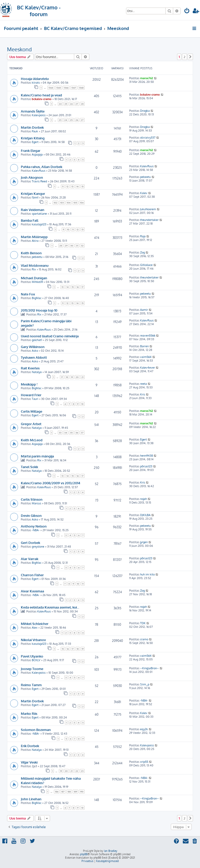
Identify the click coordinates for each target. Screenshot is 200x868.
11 (63, 186)
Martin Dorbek (32, 127)
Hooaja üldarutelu (35, 79)
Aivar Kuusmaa (32, 591)
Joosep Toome (32, 669)
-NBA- (36, 530)
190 (82, 792)
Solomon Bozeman (36, 730)
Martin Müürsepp (34, 237)
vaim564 (146, 357)
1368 (81, 88)
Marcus (36, 503)
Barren (144, 346)
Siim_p (145, 684)
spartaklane (39, 214)
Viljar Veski (29, 762)
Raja (143, 236)
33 (60, 433)
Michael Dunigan (34, 278)
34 (66, 433)
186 (57, 792)
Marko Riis (29, 713)
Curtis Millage (32, 411)
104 (69, 203)
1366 (66, 88)
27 (77, 104)
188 (69, 792)
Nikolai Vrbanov (33, 640)
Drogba (145, 111)
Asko (35, 351)
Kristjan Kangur (33, 193)
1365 (59, 88)
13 (72, 186)
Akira (35, 241)
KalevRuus (39, 171)
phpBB (84, 854)
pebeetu (145, 177)
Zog (142, 252)
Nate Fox (28, 294)
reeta (143, 384)
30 (72, 246)
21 (83, 377)
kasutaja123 (39, 224)
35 (71, 433)
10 (68, 229)
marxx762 (147, 78)
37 (82, 433)
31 (77, 246)
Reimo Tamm (31, 685)
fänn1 (35, 197)
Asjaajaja (37, 154)
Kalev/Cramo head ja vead (41, 95)
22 (77, 771)
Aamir (144, 310)
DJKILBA (145, 515)
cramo (144, 639)
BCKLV (36, 660)
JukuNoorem (148, 209)
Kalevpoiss (39, 115)
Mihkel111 (37, 282)
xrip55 (144, 762)
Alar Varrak (30, 559)
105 (75, 203)
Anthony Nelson (34, 526)
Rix (34, 269)
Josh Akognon (32, 177)
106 (82, 203)
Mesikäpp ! (29, 384)
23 (60, 120)
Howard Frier (31, 395)
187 (63, 792)
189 (75, 792)
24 (60, 104)
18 (67, 377)
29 (66, 246)
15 (83, 186)
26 (71, 104)
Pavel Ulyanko (32, 656)
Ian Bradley (111, 851)
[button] (190, 57)
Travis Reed (39, 181)
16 (78, 287)
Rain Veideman (33, 210)
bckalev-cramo (42, 99)
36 (77, 433)
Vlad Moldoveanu (35, 265)
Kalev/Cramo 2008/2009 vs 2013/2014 (51, 483)
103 (62, 203)
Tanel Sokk (29, 467)
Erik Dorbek (30, 746)
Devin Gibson (31, 515)
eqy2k (144, 729)
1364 (51, 88)
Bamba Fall (30, 220)
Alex (35, 628)
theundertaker (149, 220)
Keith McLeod (32, 440)
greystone (38, 547)
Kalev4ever (148, 368)
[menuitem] (187, 11)
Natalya (37, 372)
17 (83, 287)
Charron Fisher (32, 575)
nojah (143, 499)
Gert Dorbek (30, 542)
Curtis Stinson (32, 499)
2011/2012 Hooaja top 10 (39, 310)
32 (82, 246)
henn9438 (146, 456)
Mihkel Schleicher (35, 624)
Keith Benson (31, 253)
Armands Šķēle (33, 111)
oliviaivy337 (148, 138)
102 (55, 203)
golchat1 (37, 340)
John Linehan (31, 799)
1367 (74, 88)
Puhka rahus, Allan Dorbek (42, 167)
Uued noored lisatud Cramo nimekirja (50, 336)
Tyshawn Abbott (34, 357)
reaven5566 (148, 336)
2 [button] (185, 57)
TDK (143, 623)
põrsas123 (146, 466)
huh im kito (147, 574)
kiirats (36, 83)
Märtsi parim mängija (37, 456)
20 (77, 377)
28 (82, 104)
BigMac (37, 298)
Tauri (35, 399)
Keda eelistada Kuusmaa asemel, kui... (50, 607)
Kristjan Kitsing (33, 138)
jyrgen (144, 542)
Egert (35, 142)
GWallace (146, 265)
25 (66, 104)
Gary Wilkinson (33, 347)
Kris (143, 394)
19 (72, 377)
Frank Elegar (31, 150)
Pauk (35, 131)
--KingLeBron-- (149, 668)
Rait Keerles (30, 368)
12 (67, 186)
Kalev (144, 193)
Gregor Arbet (31, 424)
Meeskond (19, 49)
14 (77, 186)
